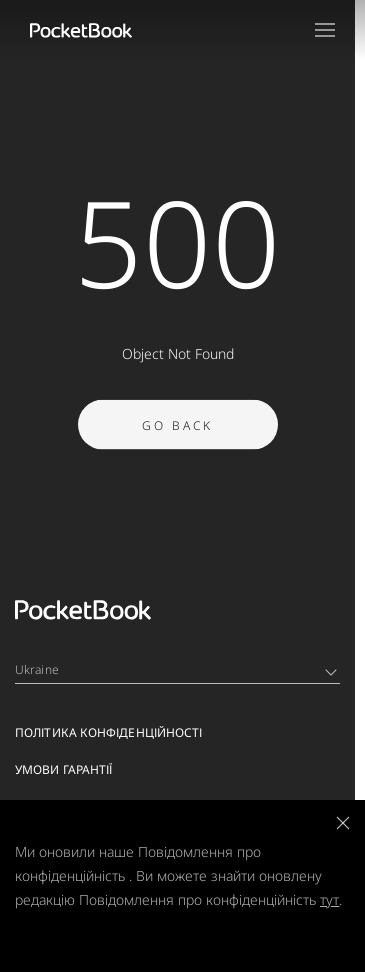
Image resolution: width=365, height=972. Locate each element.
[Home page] (81, 30)
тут (329, 899)
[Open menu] (325, 30)
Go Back (177, 437)
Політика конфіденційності (109, 732)
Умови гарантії (63, 769)
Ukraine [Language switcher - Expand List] (176, 669)
